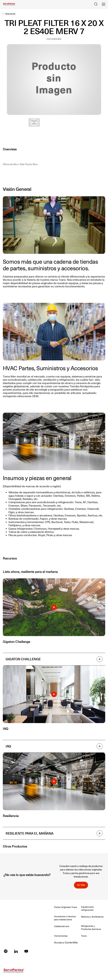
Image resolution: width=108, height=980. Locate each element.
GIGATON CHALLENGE (54, 659)
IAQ (54, 746)
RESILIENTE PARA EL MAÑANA (54, 833)
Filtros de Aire (10, 14)
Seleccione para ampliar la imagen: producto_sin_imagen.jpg (34, 122)
